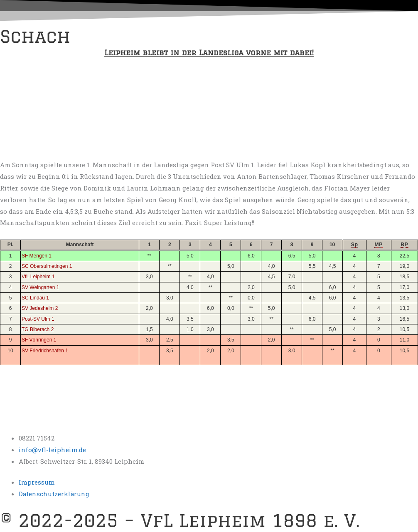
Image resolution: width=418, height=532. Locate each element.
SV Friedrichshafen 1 (45, 351)
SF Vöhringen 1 (39, 340)
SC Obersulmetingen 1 (47, 266)
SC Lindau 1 (35, 298)
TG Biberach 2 (38, 329)
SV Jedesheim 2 (40, 308)
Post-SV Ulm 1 (38, 319)
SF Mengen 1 (37, 256)
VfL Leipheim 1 (38, 277)
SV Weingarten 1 (41, 287)
